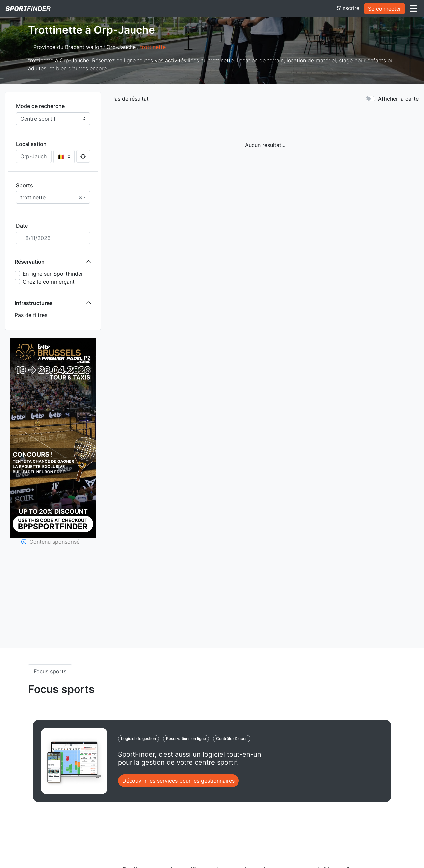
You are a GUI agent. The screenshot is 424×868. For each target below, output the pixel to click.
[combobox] (53, 197)
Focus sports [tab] (50, 671)
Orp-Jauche (121, 47)
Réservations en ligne (186, 739)
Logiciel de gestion (138, 739)
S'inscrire (348, 8)
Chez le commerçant (49, 282)
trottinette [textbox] (51, 197)
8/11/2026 (38, 238)
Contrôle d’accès (232, 739)
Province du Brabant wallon (68, 47)
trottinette (153, 47)
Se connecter (385, 9)
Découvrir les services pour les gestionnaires (178, 781)
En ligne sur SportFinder (53, 274)
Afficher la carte (398, 99)
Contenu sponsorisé (50, 542)
